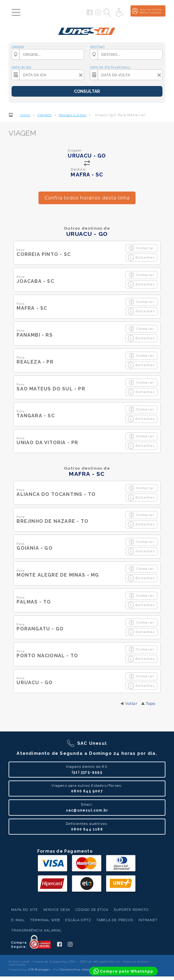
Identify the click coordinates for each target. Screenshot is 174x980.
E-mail (18, 920)
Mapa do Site (25, 910)
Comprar (141, 248)
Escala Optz (78, 920)
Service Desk (57, 910)
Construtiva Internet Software (86, 970)
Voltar (131, 704)
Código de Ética (92, 910)
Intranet (148, 920)
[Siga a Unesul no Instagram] (98, 14)
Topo (151, 704)
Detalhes (141, 258)
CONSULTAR (87, 91)
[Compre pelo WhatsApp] (123, 971)
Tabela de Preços (115, 920)
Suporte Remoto (131, 910)
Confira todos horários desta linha (87, 198)
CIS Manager (39, 970)
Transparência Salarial (37, 930)
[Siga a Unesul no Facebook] (90, 14)
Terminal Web (45, 920)
